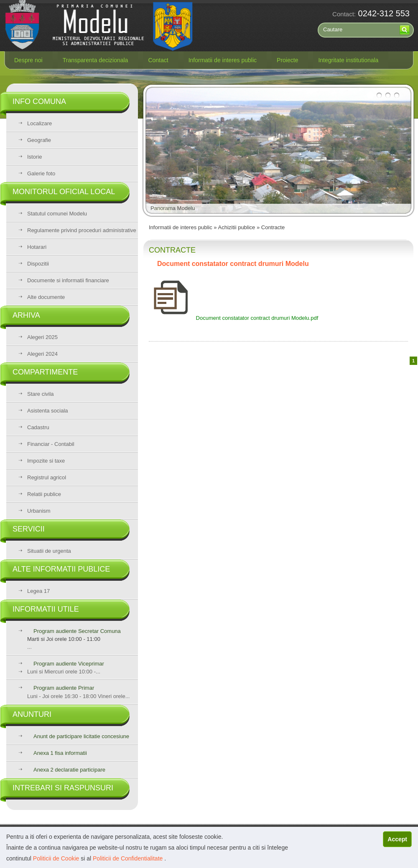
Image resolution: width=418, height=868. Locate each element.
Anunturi (32, 714)
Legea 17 (38, 591)
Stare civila (41, 394)
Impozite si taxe (46, 461)
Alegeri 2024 (42, 354)
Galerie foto (41, 173)
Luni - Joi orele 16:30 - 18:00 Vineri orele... (78, 692)
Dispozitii (38, 264)
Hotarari (37, 247)
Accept (397, 839)
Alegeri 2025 (42, 337)
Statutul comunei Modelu (57, 214)
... (83, 639)
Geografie (39, 140)
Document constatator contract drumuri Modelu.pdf (233, 318)
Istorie (34, 157)
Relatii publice (44, 494)
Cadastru (38, 427)
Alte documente (46, 297)
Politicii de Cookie (57, 858)
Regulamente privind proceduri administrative (82, 230)
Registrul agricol (47, 477)
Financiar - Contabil (51, 444)
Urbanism (39, 511)
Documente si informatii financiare (68, 280)
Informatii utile (46, 609)
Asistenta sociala (48, 411)
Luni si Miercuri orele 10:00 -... (64, 672)
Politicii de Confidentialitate (129, 858)
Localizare (40, 123)
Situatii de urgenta (49, 551)
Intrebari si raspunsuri (63, 788)
